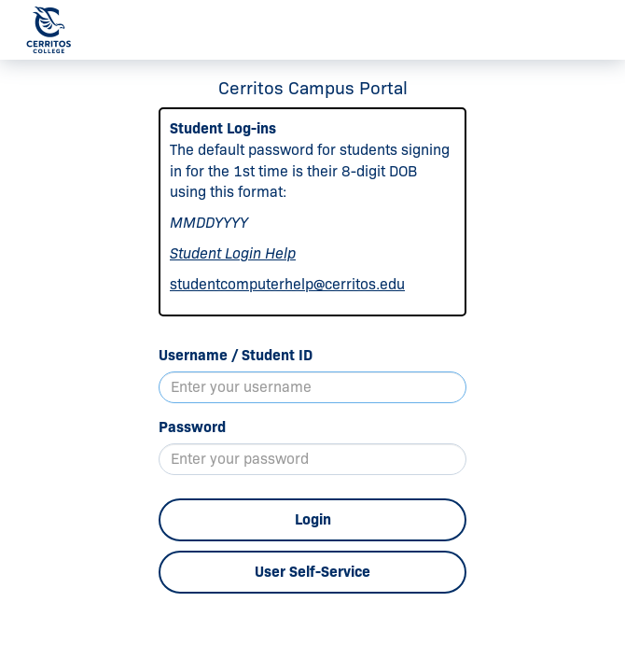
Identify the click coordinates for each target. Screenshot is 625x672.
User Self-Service (312, 572)
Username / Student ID (236, 355)
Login (313, 519)
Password (192, 427)
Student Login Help (233, 253)
